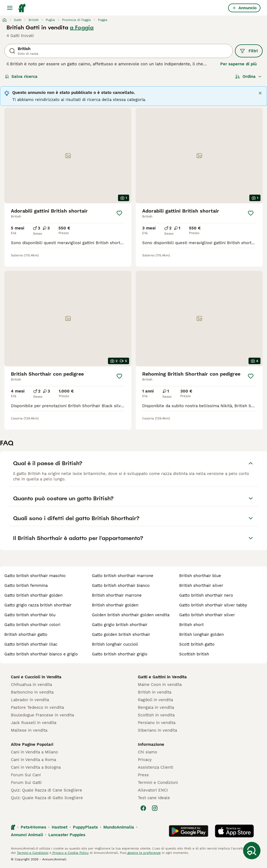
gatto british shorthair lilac (31, 644)
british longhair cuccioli (115, 644)
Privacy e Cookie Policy (70, 853)
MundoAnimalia (119, 827)
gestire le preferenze (144, 853)
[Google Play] (189, 831)
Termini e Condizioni (158, 783)
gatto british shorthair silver (207, 615)
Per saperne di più (238, 64)
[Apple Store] (234, 831)
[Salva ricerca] (252, 851)
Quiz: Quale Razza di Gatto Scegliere (47, 798)
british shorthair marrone (117, 595)
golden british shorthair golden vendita (131, 615)
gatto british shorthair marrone (123, 576)
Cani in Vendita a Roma (33, 760)
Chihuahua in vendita (31, 685)
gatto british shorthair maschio (35, 576)
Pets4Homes (33, 827)
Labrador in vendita (30, 700)
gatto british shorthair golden (33, 595)
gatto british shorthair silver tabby (213, 605)
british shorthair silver (201, 585)
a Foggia (82, 27)
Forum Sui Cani (26, 775)
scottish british (194, 654)
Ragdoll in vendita (155, 700)
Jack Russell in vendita (34, 723)
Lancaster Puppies (67, 835)
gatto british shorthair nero (206, 595)
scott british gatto (197, 644)
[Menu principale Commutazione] (10, 8)
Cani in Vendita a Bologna (36, 767)
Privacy (145, 760)
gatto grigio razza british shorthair (38, 605)
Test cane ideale (154, 798)
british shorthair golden (115, 605)
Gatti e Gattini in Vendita (162, 677)
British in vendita (155, 692)
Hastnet (60, 827)
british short (191, 625)
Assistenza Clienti (156, 767)
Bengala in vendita (156, 707)
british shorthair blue (200, 576)
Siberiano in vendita (157, 730)
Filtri (249, 51)
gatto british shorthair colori (32, 625)
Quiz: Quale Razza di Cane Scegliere (46, 790)
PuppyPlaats (85, 827)
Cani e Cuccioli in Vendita (36, 677)
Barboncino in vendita (32, 692)
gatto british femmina (26, 585)
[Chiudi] (260, 93)
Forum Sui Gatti (26, 783)
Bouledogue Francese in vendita (42, 715)
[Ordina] (249, 76)
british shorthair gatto (26, 634)
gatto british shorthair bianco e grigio (41, 654)
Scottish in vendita (156, 715)
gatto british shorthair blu (30, 615)
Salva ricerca (21, 76)
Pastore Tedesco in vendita (37, 707)
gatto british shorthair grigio (120, 654)
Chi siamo (148, 752)
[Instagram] (155, 808)
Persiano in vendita (157, 723)
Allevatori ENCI (153, 790)
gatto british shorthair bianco (121, 585)
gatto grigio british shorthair (120, 625)
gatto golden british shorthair (121, 634)
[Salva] (119, 213)
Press (143, 775)
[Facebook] (143, 808)
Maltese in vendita (29, 730)
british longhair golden (201, 634)
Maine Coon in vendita (160, 685)
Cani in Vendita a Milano (34, 752)
